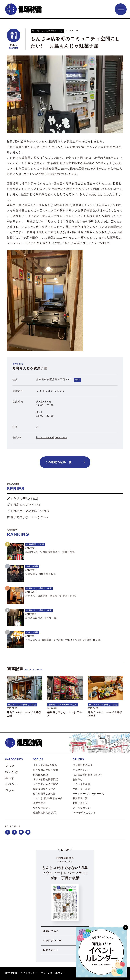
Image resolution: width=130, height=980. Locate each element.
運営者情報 (11, 973)
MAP (78, 380)
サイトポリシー (29, 973)
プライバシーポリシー (53, 973)
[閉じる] (126, 928)
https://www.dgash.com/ (52, 437)
